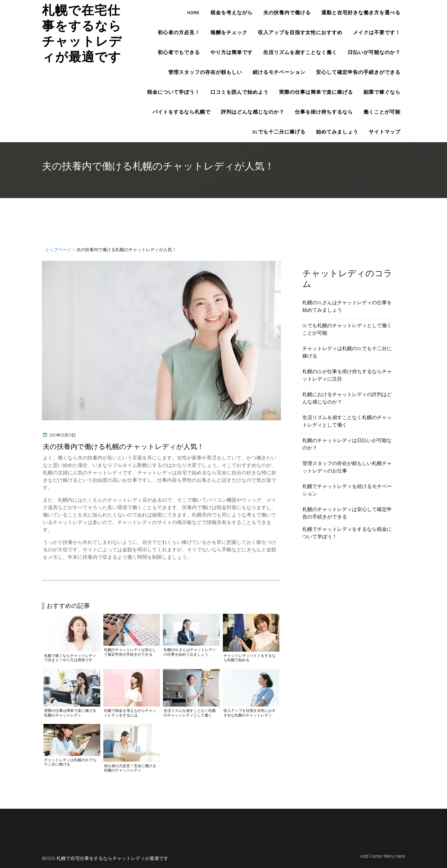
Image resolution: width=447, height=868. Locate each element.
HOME (194, 13)
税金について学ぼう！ (174, 92)
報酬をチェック (229, 33)
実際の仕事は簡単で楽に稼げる (316, 92)
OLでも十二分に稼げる (279, 132)
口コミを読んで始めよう (239, 92)
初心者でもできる (179, 53)
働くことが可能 (382, 112)
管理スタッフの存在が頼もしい (205, 72)
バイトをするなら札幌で (181, 112)
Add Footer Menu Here (383, 856)
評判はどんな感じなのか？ (253, 112)
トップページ (58, 250)
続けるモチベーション (279, 72)
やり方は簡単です (232, 53)
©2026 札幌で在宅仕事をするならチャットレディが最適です (117, 858)
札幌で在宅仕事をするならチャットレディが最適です (82, 34)
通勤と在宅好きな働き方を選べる (361, 13)
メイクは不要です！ (377, 33)
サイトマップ (385, 132)
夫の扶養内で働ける (287, 13)
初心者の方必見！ (179, 33)
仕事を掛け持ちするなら (324, 112)
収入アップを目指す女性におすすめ (300, 33)
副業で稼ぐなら (382, 92)
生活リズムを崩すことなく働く (300, 53)
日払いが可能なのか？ (374, 53)
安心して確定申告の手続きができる (358, 72)
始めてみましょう (337, 132)
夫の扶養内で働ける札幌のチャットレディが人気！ (138, 447)
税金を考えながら (232, 13)
